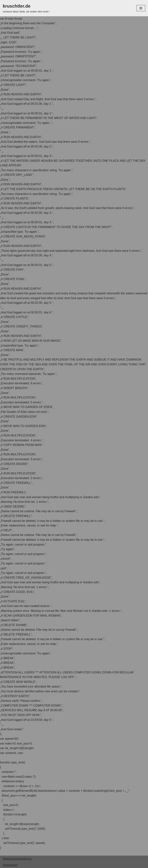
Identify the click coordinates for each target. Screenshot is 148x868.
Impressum (10, 865)
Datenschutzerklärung (17, 859)
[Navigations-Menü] (141, 8)
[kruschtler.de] (26, 8)
